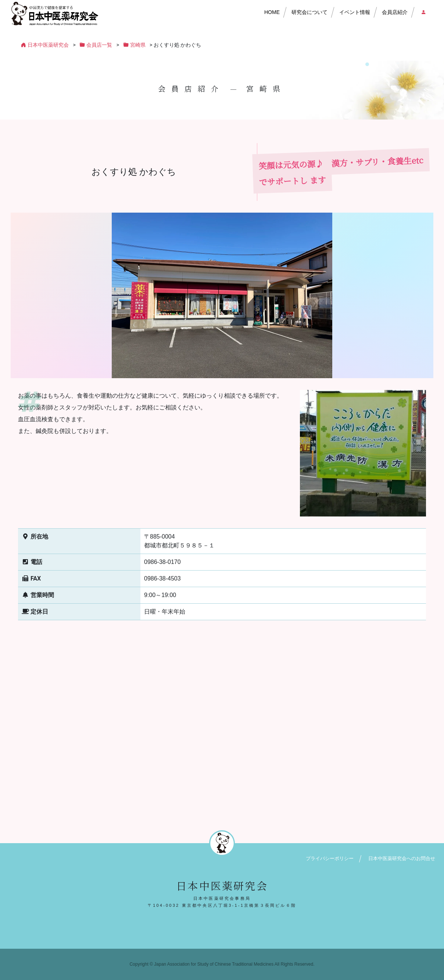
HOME (272, 12)
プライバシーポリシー (330, 858)
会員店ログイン (423, 12)
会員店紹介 (395, 12)
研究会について (309, 12)
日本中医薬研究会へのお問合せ (402, 858)
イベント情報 (355, 12)
